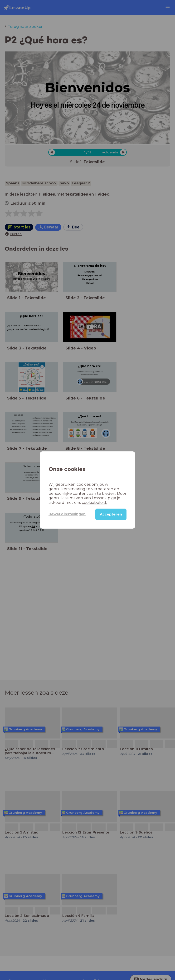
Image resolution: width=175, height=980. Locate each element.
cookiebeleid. (94, 503)
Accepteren (111, 514)
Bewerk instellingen (67, 514)
